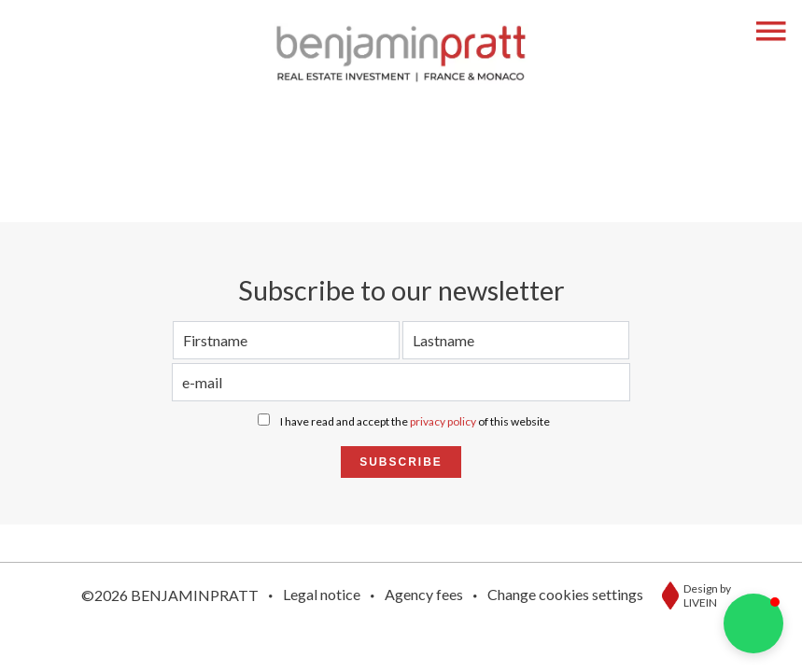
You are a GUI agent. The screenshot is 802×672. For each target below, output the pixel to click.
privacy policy (443, 421)
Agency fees (424, 594)
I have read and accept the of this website (415, 421)
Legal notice (322, 594)
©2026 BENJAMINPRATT (170, 595)
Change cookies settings (565, 594)
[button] (753, 623)
